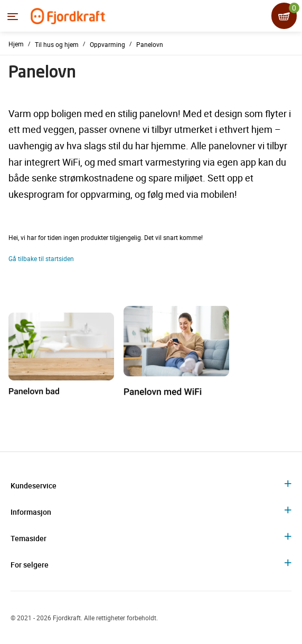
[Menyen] (13, 16)
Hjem (16, 44)
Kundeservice (34, 486)
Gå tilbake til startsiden (41, 258)
